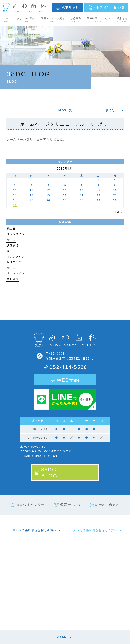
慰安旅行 (12, 245)
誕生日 (11, 229)
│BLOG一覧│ (65, 110)
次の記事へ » (115, 110)
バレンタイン (15, 234)
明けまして (14, 262)
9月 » (118, 212)
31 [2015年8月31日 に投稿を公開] (15, 205)
